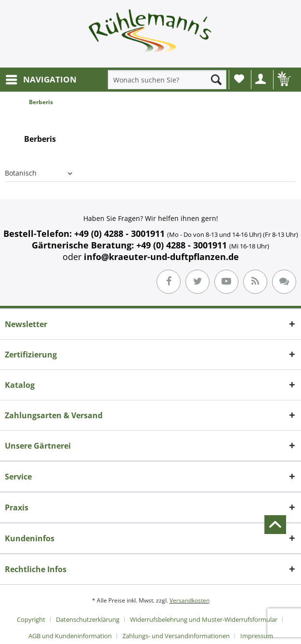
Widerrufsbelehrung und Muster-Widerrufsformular (204, 619)
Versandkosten (190, 600)
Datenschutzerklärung (88, 619)
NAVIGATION (41, 78)
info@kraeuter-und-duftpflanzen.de (161, 257)
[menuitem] (41, 80)
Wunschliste (239, 79)
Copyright (31, 619)
